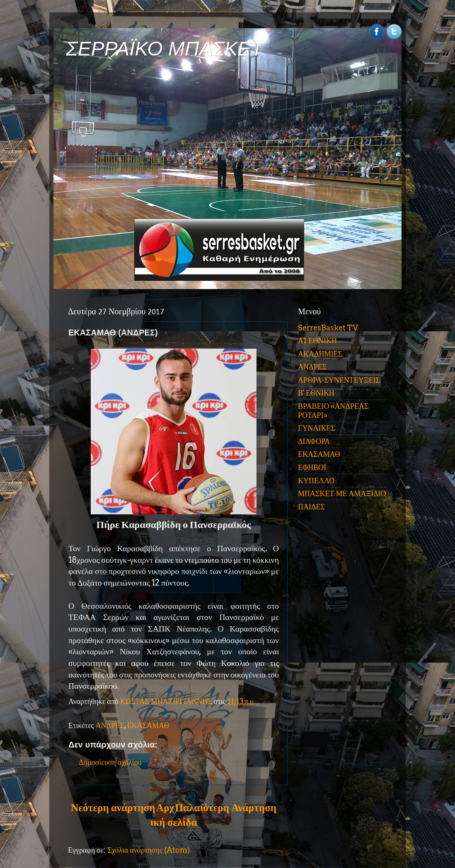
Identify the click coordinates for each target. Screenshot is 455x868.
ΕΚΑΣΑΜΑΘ (148, 725)
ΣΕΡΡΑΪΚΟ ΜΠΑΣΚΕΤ (165, 49)
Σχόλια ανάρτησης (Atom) (149, 850)
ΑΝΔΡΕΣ (110, 725)
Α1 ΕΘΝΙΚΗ (317, 341)
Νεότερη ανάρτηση (113, 808)
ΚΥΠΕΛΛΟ (316, 481)
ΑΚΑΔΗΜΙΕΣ (320, 354)
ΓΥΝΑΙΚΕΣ (317, 428)
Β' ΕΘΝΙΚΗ (316, 393)
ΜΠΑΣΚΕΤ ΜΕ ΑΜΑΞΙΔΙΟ (342, 493)
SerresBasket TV (328, 328)
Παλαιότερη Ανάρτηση (226, 808)
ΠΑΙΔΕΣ (311, 507)
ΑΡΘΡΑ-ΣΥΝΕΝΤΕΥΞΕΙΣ (339, 380)
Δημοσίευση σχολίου (110, 762)
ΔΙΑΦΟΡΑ (314, 441)
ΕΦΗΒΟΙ (312, 467)
